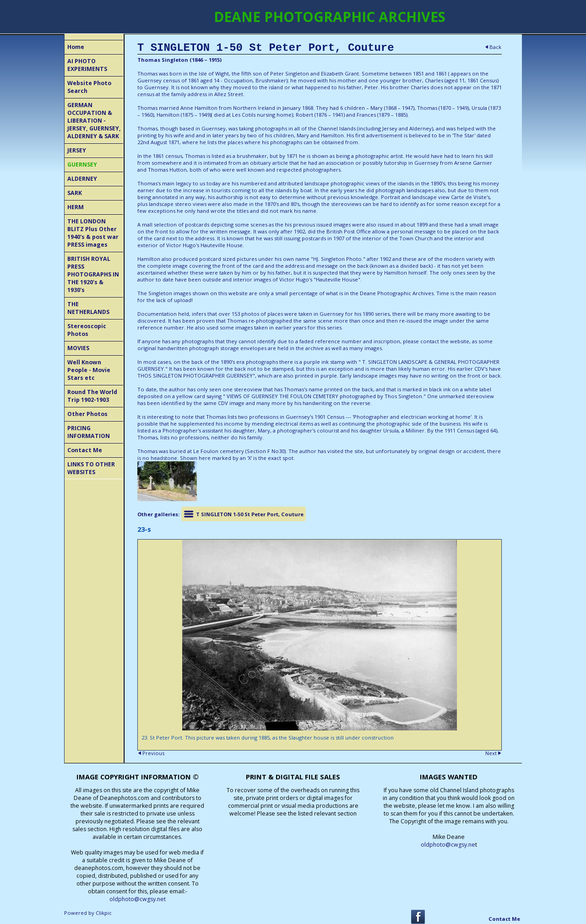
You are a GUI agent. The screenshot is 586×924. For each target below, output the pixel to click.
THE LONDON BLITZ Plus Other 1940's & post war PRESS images (93, 233)
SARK (75, 193)
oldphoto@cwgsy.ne (448, 845)
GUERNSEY (82, 165)
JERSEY (77, 150)
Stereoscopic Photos (87, 330)
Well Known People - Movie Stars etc (89, 370)
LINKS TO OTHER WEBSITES (91, 468)
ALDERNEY (82, 179)
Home (76, 47)
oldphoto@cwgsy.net (138, 899)
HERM (76, 207)
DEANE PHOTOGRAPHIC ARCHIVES (330, 17)
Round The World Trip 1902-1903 (92, 396)
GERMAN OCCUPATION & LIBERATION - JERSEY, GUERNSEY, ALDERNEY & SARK (94, 121)
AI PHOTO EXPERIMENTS (87, 65)
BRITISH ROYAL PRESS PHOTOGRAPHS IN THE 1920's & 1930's (93, 274)
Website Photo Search (89, 87)
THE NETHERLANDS (88, 308)
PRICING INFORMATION (89, 432)
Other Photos (87, 414)
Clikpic (104, 913)
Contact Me (85, 450)
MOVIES (78, 348)
